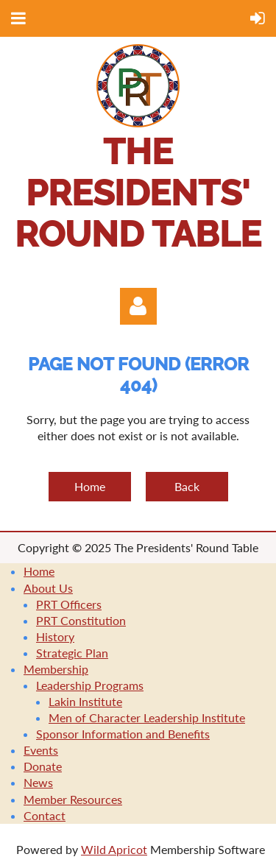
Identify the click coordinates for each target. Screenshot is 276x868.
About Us (48, 588)
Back (187, 486)
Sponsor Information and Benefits (123, 734)
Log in (138, 306)
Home (90, 486)
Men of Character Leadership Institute (147, 717)
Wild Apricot (114, 849)
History (55, 636)
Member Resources (73, 799)
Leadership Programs (90, 685)
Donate (43, 766)
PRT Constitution (81, 620)
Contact (45, 815)
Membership (56, 669)
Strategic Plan (72, 653)
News (38, 782)
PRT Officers (69, 604)
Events (41, 750)
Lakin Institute (85, 701)
